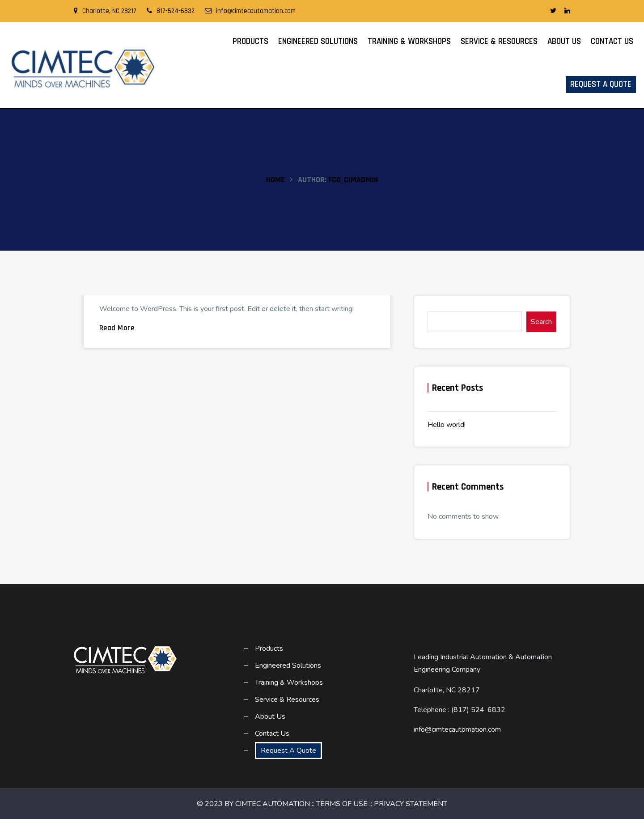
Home (275, 180)
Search (541, 322)
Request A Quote (601, 84)
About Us (564, 41)
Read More (117, 328)
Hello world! (447, 425)
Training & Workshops (409, 41)
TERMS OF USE (342, 804)
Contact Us (612, 41)
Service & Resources (499, 41)
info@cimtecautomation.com (250, 11)
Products (250, 41)
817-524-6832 (171, 11)
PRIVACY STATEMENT (411, 804)
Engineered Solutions (318, 41)
